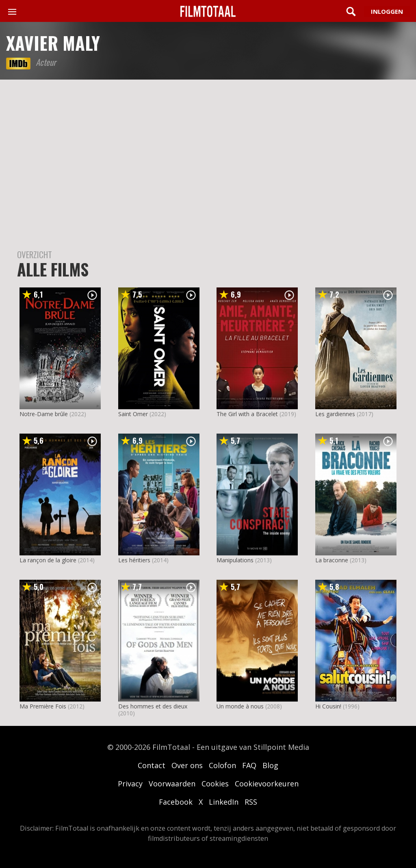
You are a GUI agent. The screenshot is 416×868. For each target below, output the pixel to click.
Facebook (176, 802)
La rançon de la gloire (48, 560)
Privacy (130, 784)
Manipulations (235, 560)
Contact (152, 765)
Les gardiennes (335, 414)
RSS (251, 802)
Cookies (215, 784)
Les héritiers (134, 560)
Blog (270, 765)
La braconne (332, 560)
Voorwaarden (172, 784)
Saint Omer (133, 414)
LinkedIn (224, 802)
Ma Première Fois (43, 706)
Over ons (187, 765)
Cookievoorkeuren (267, 784)
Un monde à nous (240, 706)
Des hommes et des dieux (153, 706)
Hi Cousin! (328, 706)
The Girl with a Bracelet (247, 414)
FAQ (249, 765)
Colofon (222, 765)
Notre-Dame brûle (44, 414)
